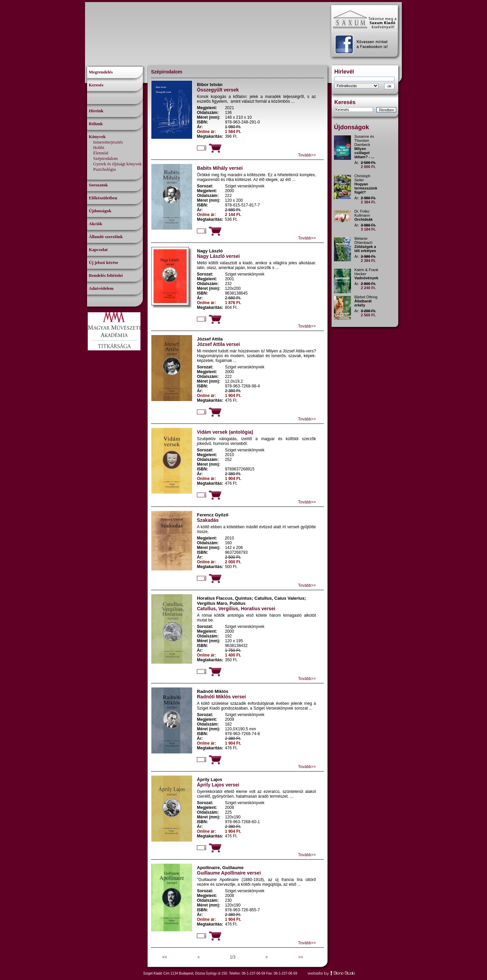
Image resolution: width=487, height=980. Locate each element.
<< (165, 957)
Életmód (101, 153)
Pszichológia (104, 169)
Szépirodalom (105, 158)
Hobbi (99, 147)
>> (301, 957)
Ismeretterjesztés (108, 142)
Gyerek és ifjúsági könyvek (117, 164)
